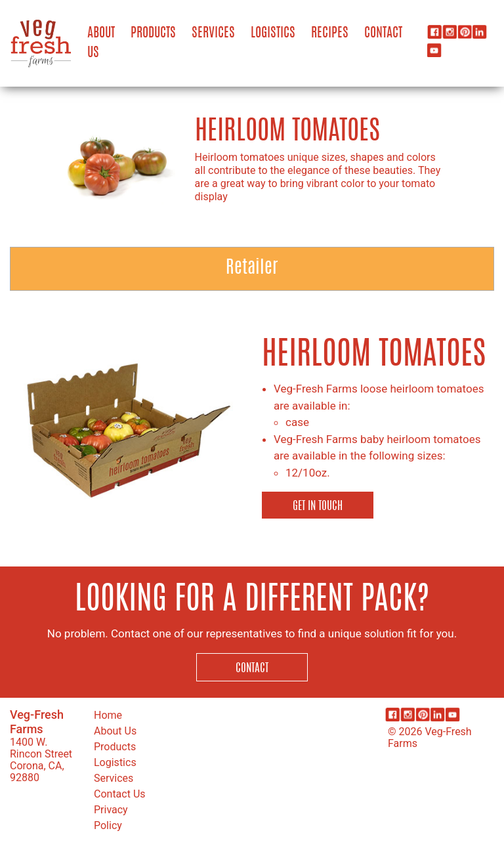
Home (108, 715)
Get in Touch (318, 506)
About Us (101, 43)
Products (153, 33)
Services (213, 33)
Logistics (273, 33)
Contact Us (120, 794)
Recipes (330, 33)
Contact (383, 33)
